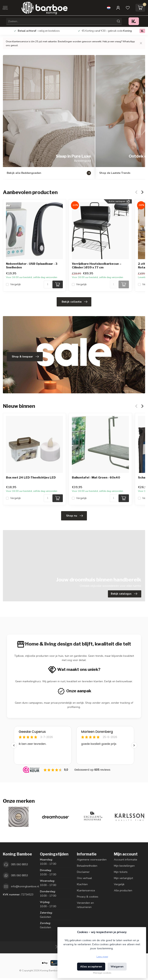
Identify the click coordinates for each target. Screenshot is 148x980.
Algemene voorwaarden (92, 860)
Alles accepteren (91, 967)
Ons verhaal (84, 878)
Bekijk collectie (74, 302)
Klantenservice (86, 890)
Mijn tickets (121, 872)
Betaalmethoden (87, 866)
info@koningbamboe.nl (25, 886)
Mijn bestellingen (124, 866)
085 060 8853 (19, 864)
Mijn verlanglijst (123, 878)
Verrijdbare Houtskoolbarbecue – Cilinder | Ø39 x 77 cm (97, 266)
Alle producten (123, 890)
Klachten (82, 884)
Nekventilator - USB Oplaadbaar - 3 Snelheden (32, 266)
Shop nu (74, 516)
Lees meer (102, 957)
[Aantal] (48, 284)
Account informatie (126, 860)
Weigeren (117, 967)
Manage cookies (102, 973)
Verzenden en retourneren (85, 905)
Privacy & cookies (88, 897)
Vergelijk (16, 284)
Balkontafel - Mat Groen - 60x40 (96, 478)
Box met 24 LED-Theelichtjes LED (31, 478)
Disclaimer (83, 872)
